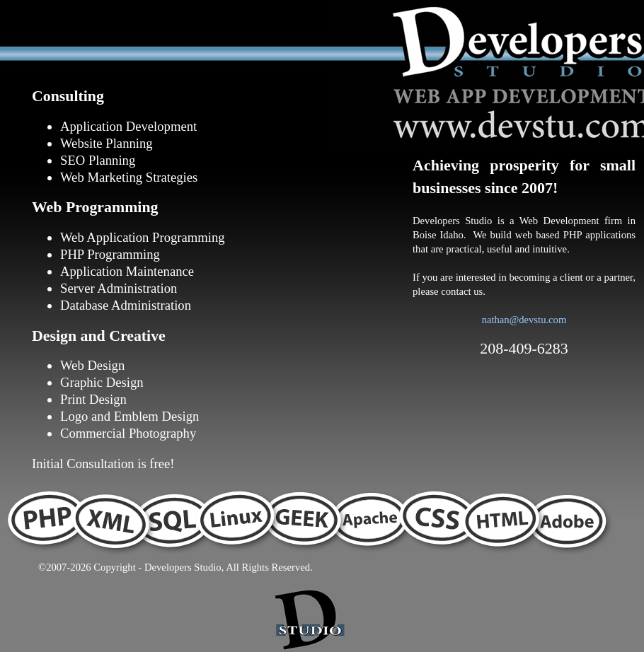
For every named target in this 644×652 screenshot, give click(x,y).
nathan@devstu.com (524, 320)
